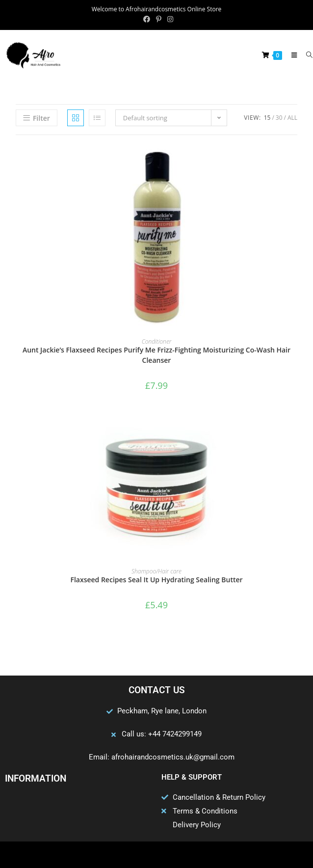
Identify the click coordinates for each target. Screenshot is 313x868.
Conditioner (157, 341)
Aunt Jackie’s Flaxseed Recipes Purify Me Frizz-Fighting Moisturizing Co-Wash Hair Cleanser (156, 355)
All (292, 118)
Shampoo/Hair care (156, 571)
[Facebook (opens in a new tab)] (147, 19)
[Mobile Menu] (292, 55)
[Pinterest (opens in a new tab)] (159, 19)
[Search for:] (306, 55)
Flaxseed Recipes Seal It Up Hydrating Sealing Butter (156, 580)
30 (279, 118)
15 (267, 118)
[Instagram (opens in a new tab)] (169, 19)
